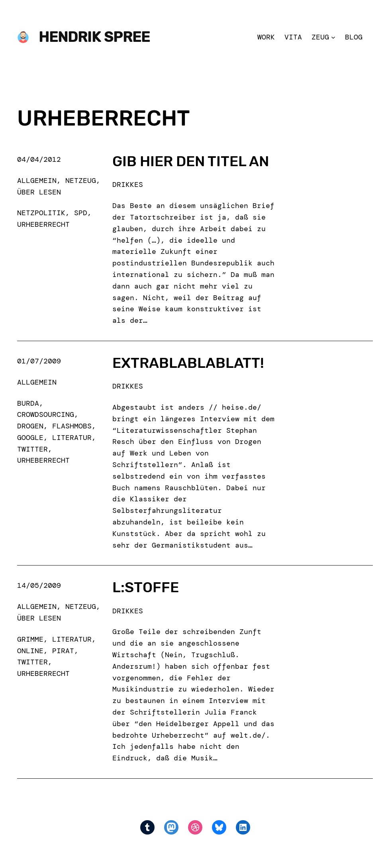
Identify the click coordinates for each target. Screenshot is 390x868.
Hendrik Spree (94, 37)
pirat (63, 651)
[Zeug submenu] (333, 37)
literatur (72, 438)
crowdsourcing (46, 414)
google (30, 438)
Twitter (32, 449)
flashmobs (72, 426)
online (30, 651)
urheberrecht (43, 224)
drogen (30, 426)
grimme (30, 639)
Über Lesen (39, 192)
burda (28, 403)
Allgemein (37, 181)
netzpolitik (41, 213)
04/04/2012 (39, 159)
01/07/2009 (39, 361)
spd (81, 213)
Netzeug (81, 181)
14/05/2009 (39, 585)
